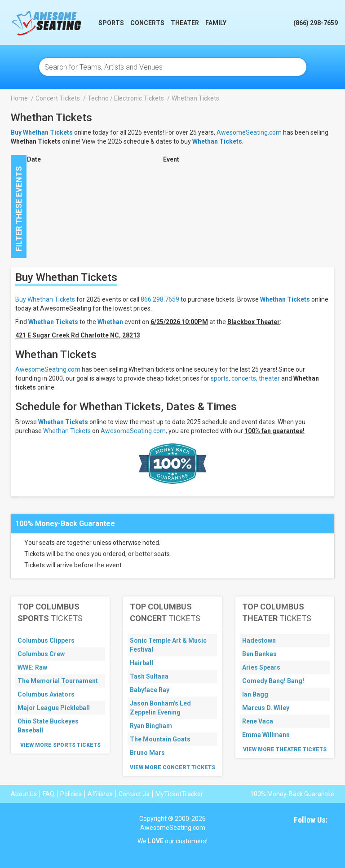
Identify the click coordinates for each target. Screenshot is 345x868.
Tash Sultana (149, 676)
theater (269, 378)
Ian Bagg (255, 694)
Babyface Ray (150, 690)
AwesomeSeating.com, (134, 431)
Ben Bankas (259, 654)
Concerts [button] (147, 23)
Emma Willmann (266, 735)
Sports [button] (111, 23)
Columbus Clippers (46, 640)
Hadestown (259, 640)
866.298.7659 (160, 299)
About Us (24, 794)
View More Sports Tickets (60, 745)
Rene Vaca (258, 721)
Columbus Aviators (46, 694)
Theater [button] (185, 23)
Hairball (142, 663)
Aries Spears (261, 667)
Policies (71, 794)
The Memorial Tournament (58, 681)
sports (220, 378)
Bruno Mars (147, 753)
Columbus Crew (41, 654)
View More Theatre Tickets (285, 750)
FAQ (49, 794)
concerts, (244, 378)
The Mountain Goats (160, 739)
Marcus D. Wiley (266, 708)
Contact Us (134, 794)
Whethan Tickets (217, 141)
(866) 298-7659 (316, 23)
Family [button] (216, 23)
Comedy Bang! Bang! (273, 681)
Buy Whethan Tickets (45, 299)
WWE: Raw (32, 667)
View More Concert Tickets (172, 767)
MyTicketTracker (179, 794)
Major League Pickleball (54, 708)
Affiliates (100, 794)
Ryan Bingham (151, 726)
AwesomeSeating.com (249, 132)
